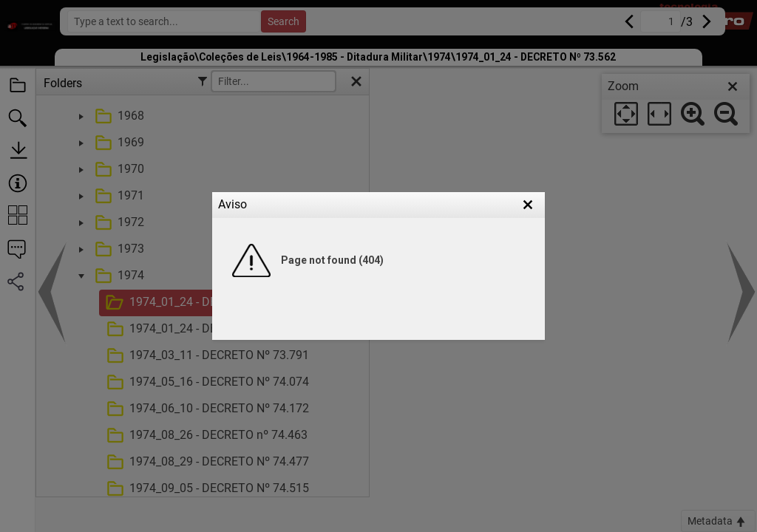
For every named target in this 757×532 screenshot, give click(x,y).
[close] (733, 86)
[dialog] (676, 103)
